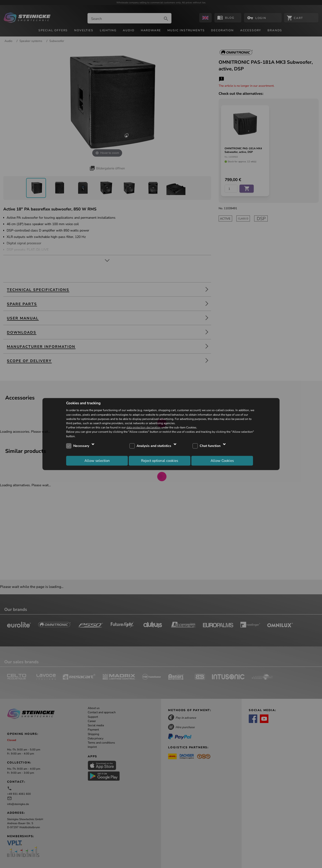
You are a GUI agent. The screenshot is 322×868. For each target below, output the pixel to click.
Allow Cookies (222, 461)
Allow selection (97, 461)
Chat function (210, 446)
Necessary (81, 446)
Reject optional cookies (160, 461)
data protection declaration (143, 427)
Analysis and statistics (154, 446)
